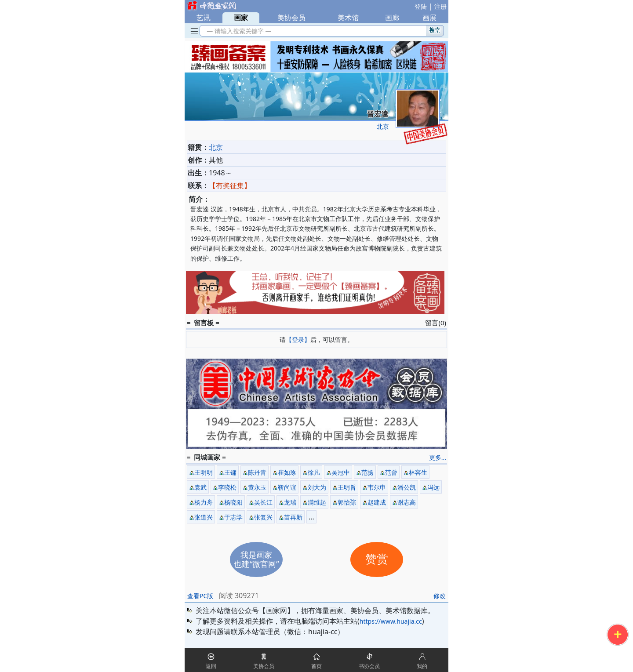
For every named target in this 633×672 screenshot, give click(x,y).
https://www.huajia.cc (391, 621)
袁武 (200, 487)
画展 (429, 18)
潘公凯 (407, 487)
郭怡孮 (347, 502)
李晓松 (227, 487)
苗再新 (293, 517)
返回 (211, 666)
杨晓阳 (233, 502)
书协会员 (369, 666)
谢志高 (407, 502)
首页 (316, 666)
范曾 (391, 472)
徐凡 (314, 472)
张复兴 (263, 517)
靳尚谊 (287, 487)
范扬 (367, 472)
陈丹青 (257, 472)
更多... (438, 457)
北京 (383, 126)
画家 (241, 18)
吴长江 (263, 502)
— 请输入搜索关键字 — (238, 31)
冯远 (433, 487)
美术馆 (348, 18)
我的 (422, 666)
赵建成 (377, 502)
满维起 (317, 502)
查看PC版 (200, 596)
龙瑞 (290, 502)
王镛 (230, 472)
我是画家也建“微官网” (256, 559)
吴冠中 (341, 472)
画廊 (392, 18)
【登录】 (298, 340)
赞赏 (377, 559)
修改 (440, 596)
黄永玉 (257, 487)
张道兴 (204, 517)
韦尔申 (377, 487)
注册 (440, 6)
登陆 (421, 6)
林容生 (418, 472)
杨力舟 (204, 502)
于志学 (233, 517)
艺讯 (204, 18)
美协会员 (291, 18)
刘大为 (317, 487)
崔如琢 (287, 472)
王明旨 (347, 487)
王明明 (204, 472)
